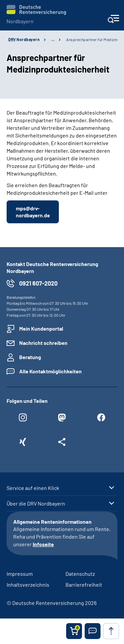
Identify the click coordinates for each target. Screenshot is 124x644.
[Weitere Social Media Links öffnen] (62, 444)
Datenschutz (80, 574)
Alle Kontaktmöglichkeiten (50, 371)
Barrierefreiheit (84, 585)
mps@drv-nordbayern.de (33, 212)
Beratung (30, 357)
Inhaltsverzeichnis (28, 585)
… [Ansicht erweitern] (53, 39)
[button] (93, 631)
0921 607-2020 (38, 283)
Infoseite (43, 544)
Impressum (20, 574)
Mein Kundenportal (41, 328)
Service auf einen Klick (33, 488)
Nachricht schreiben (43, 343)
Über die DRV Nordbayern (36, 504)
